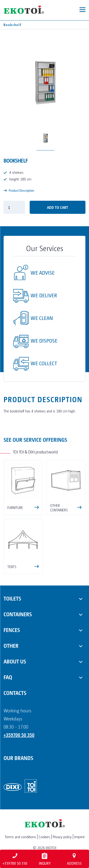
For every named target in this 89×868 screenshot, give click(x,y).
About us (15, 661)
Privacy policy (62, 837)
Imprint (79, 837)
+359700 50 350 (19, 735)
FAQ (8, 677)
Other (11, 645)
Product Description (19, 190)
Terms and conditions (20, 837)
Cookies (44, 837)
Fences (12, 630)
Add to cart (58, 207)
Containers (18, 614)
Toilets (12, 598)
